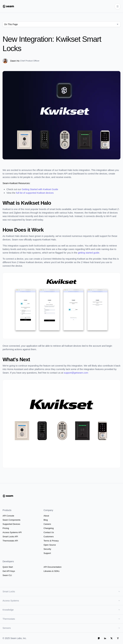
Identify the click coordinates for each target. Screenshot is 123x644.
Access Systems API (12, 532)
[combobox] (61, 24)
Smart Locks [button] (61, 592)
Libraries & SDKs (51, 571)
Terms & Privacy (51, 541)
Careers (47, 524)
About (46, 516)
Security (47, 549)
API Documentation (53, 567)
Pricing (6, 528)
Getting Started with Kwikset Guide (40, 189)
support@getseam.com (76, 373)
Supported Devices (11, 524)
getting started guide (88, 253)
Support (47, 553)
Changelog (49, 528)
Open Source (50, 545)
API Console (8, 516)
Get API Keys (9, 571)
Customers (49, 537)
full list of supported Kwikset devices (35, 193)
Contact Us (49, 532)
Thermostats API (10, 541)
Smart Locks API (10, 537)
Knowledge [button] (61, 610)
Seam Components (11, 520)
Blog (46, 520)
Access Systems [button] (61, 601)
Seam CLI (7, 575)
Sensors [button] (61, 628)
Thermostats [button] (61, 619)
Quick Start (8, 567)
